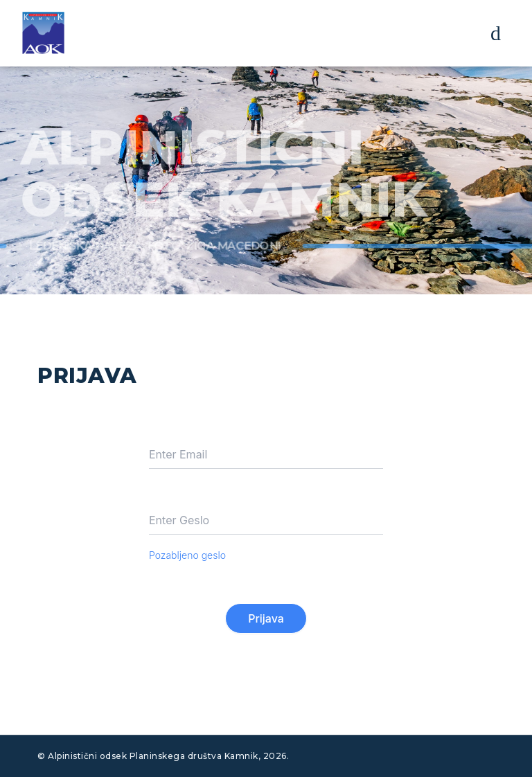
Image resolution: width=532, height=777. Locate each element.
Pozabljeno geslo (187, 555)
